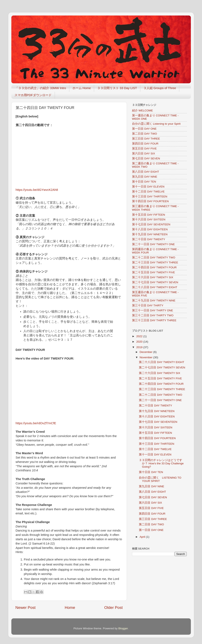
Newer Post (26, 608)
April (143, 537)
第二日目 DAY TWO (145, 134)
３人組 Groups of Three (160, 88)
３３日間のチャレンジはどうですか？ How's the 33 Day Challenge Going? (161, 463)
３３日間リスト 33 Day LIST (117, 88)
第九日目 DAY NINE (145, 177)
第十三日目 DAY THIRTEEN (150, 197)
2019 (140, 347)
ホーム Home (82, 88)
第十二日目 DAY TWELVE (148, 192)
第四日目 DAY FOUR (145, 144)
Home (70, 608)
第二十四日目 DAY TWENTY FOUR (154, 267)
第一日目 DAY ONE (144, 129)
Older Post (113, 608)
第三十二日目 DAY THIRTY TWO (153, 315)
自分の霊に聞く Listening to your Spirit (156, 124)
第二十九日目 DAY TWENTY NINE (154, 300)
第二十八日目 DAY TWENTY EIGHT (155, 287)
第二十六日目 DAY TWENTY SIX (153, 277)
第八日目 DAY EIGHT (146, 172)
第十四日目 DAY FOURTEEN (150, 201)
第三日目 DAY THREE (146, 139)
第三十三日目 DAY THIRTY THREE (154, 320)
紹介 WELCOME (143, 111)
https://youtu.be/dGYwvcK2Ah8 (37, 190)
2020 (140, 342)
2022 (140, 336)
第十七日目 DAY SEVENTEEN (151, 224)
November (146, 357)
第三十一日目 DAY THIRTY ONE (153, 310)
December (146, 352)
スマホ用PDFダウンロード (33, 95)
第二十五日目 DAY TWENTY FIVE (154, 272)
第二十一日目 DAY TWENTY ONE (154, 244)
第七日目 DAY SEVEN (146, 158)
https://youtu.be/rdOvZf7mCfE (36, 423)
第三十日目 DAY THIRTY (148, 305)
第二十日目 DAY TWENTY (149, 239)
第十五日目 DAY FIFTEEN (149, 215)
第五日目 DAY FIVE (144, 149)
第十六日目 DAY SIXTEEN (149, 219)
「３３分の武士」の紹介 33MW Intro (41, 88)
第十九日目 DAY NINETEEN (150, 234)
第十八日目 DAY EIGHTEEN (150, 229)
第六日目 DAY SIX (144, 154)
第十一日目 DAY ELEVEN (148, 187)
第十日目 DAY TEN (144, 182)
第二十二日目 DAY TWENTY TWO (154, 257)
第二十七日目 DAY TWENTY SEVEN (155, 282)
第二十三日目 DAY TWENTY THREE (155, 262)
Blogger (123, 628)
